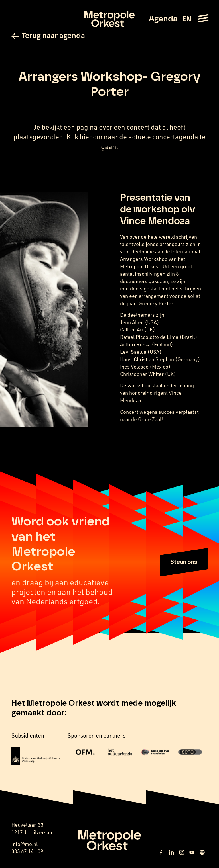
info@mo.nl (25, 844)
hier (86, 137)
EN (187, 19)
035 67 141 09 (27, 852)
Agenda (163, 19)
